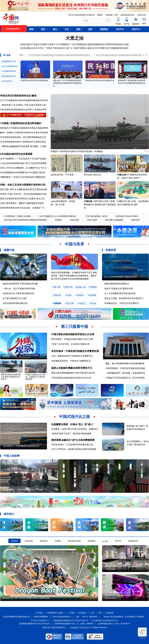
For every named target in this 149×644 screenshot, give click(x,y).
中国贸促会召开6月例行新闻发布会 (34, 80)
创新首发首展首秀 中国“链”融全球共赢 (20, 284)
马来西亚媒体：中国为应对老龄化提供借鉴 (125, 368)
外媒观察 (6, 356)
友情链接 (110, 613)
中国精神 (57, 303)
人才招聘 (71, 613)
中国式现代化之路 (74, 417)
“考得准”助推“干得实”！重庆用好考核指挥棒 (71, 434)
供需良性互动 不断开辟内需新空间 (18, 293)
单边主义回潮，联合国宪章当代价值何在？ (124, 298)
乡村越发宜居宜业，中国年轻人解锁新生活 (71, 361)
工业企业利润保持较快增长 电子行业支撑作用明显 (23, 163)
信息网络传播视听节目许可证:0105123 (34, 624)
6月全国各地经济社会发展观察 (16, 154)
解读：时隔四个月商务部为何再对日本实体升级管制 (24, 133)
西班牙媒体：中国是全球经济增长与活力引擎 (72, 339)
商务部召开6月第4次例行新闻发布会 (100, 80)
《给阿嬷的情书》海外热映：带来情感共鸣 (125, 373)
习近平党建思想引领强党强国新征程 (88, 44)
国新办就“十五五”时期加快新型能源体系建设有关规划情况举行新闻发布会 (67, 83)
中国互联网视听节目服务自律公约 (17, 617)
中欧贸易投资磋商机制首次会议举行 (17, 110)
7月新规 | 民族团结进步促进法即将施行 (21, 123)
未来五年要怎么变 (37, 105)
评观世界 (111, 250)
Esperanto (133, 541)
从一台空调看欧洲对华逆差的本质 (120, 293)
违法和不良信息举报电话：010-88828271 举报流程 (124, 617)
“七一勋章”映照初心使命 (81, 48)
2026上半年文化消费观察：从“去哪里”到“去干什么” (24, 168)
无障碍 (142, 633)
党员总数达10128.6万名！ (33, 48)
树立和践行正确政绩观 (114, 220)
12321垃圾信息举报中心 (62, 617)
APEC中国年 (92, 220)
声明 (100, 613)
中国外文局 (141, 15)
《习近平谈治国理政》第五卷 (96, 216)
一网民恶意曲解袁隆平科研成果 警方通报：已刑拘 (23, 146)
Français (29, 541)
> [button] (147, 55)
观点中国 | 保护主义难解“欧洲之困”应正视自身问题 (24, 189)
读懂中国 (9, 250)
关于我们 (39, 613)
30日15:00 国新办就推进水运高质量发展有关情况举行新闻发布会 (122, 55)
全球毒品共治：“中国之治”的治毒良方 (122, 303)
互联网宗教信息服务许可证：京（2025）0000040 (74, 624)
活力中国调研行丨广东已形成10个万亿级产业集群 (23, 159)
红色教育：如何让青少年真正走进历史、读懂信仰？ (75, 429)
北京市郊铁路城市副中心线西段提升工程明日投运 (23, 142)
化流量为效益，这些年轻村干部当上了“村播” (23, 490)
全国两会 (58, 220)
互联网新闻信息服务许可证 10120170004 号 (71, 621)
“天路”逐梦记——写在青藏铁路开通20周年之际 (21, 446)
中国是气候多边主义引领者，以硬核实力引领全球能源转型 (35, 377)
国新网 (100, 15)
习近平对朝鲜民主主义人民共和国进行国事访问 (57, 216)
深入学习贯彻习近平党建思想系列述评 (110, 48)
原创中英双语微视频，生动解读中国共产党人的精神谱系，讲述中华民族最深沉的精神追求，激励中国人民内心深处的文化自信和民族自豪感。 (74, 276)
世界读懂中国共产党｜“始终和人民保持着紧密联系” (126, 356)
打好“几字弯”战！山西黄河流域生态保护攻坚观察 (74, 449)
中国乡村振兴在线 (127, 15)
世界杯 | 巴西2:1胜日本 (11, 194)
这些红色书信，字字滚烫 (62, 175)
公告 (92, 613)
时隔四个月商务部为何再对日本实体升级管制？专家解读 (77, 151)
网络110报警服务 (41, 617)
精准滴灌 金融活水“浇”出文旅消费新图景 (73, 440)
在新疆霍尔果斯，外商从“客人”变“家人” (73, 424)
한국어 (118, 541)
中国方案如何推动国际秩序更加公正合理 (73, 334)
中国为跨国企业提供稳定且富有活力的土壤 (71, 378)
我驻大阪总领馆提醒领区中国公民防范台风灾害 (73, 373)
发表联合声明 (40, 110)
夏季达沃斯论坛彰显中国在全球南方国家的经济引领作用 (11, 377)
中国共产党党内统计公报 (58, 48)
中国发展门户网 (111, 15)
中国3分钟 (122, 175)
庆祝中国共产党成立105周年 (127, 216)
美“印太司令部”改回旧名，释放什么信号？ (121, 277)
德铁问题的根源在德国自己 (117, 284)
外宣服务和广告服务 (55, 613)
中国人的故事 (12, 456)
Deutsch (44, 541)
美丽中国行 (136, 220)
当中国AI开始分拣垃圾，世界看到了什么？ (19, 277)
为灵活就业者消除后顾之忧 (15, 303)
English (14, 541)
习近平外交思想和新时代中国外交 (81, 15)
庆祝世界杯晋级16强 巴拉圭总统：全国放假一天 (22, 208)
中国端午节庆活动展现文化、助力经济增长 (125, 378)
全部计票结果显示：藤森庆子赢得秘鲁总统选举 (22, 203)
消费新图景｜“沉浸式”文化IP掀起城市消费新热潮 (23, 177)
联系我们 (83, 613)
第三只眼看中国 (74, 327)
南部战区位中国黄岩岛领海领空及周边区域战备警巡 (24, 128)
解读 (34, 96)
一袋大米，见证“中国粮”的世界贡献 (19, 289)
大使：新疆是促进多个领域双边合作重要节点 (72, 356)
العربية (105, 541)
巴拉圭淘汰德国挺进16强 (35, 194)
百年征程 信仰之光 (92, 175)
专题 (126, 44)
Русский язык (74, 541)
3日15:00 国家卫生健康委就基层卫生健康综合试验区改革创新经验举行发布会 (59, 55)
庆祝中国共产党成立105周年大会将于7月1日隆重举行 (46, 44)
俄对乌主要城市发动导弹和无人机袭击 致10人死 (22, 199)
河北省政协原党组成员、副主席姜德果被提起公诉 (23, 137)
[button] (147, 120)
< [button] (144, 55)
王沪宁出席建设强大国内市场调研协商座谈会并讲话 (24, 100)
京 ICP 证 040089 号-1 (40, 621)
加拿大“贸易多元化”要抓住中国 (119, 289)
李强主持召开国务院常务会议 (16, 96)
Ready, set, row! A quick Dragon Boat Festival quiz (26, 598)
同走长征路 (74, 220)
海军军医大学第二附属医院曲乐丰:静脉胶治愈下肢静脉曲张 (100, 205)
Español (92, 541)
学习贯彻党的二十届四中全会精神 (17, 216)
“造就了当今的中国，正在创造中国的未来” (71, 344)
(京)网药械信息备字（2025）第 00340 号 (114, 624)
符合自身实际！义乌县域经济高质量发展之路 (72, 445)
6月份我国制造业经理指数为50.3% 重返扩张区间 (23, 172)
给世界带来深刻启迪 (114, 44)
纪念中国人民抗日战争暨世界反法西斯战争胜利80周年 (25, 220)
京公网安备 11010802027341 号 (105, 621)
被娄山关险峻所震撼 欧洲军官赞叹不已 (72, 368)
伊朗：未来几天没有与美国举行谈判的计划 (23, 185)
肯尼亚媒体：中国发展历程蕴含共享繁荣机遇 (75, 351)
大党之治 (74, 38)
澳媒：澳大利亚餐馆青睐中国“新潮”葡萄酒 (125, 363)
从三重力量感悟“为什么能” (15, 298)
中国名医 (88, 201)
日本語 (58, 541)
